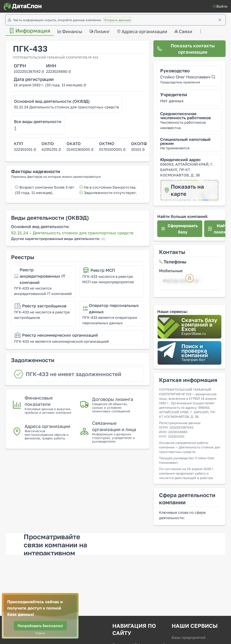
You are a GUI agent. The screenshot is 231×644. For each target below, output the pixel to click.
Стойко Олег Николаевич (188, 77)
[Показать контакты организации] (189, 49)
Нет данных (172, 101)
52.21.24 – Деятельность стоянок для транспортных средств (72, 233)
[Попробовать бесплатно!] (40, 626)
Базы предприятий (189, 637)
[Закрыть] (220, 20)
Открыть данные (117, 20)
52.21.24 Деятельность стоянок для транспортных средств (66, 107)
